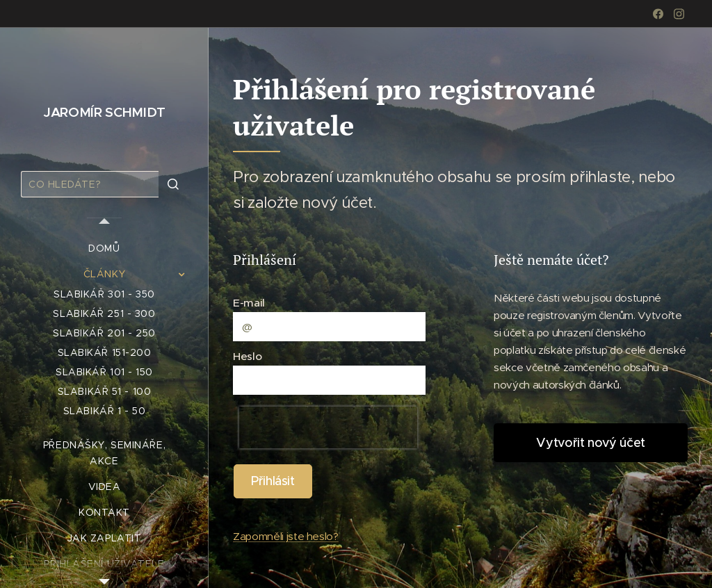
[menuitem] (104, 248)
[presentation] (328, 427)
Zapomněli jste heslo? (286, 536)
